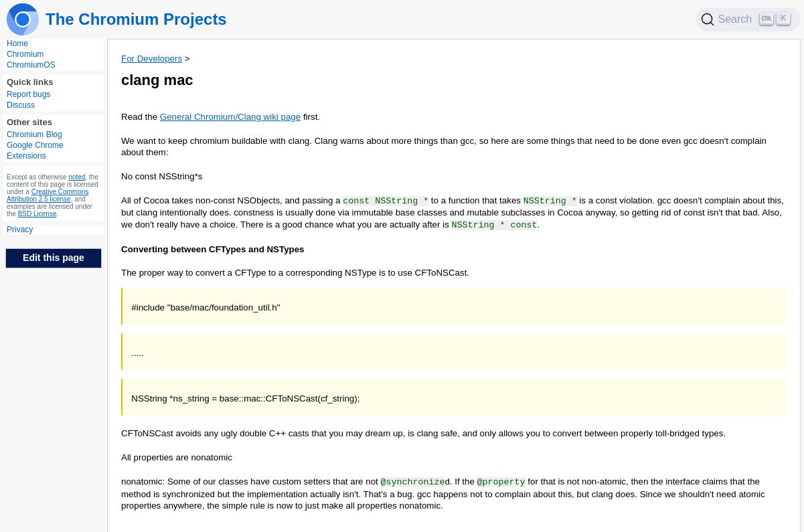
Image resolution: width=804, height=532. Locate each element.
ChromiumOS (31, 65)
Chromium (25, 54)
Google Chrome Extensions (35, 151)
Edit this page (54, 258)
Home (17, 43)
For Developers (152, 59)
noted (77, 177)
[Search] (748, 19)
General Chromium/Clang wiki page (230, 117)
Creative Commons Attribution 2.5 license (48, 195)
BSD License (37, 214)
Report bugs (28, 94)
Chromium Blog (34, 135)
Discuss (21, 105)
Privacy (20, 230)
